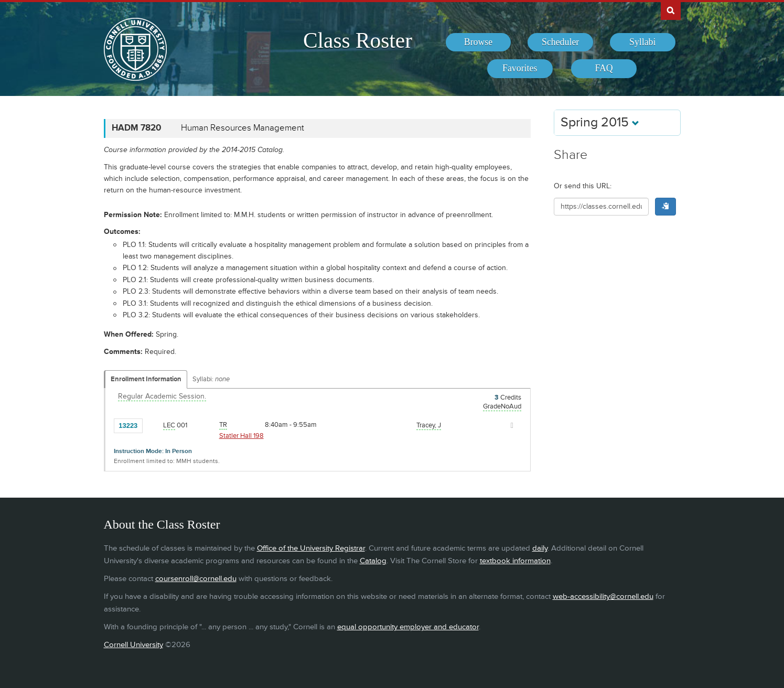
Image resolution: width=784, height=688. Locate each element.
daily (540, 548)
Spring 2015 (600, 122)
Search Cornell (671, 10)
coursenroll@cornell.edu (196, 579)
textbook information (515, 561)
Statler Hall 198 (241, 436)
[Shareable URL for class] (602, 207)
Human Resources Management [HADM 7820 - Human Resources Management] (243, 128)
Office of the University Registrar (311, 548)
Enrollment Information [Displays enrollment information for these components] (146, 379)
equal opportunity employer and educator (408, 627)
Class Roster (358, 40)
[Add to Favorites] (153, 425)
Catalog (373, 561)
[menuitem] (479, 42)
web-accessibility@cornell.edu (603, 596)
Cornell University (133, 645)
